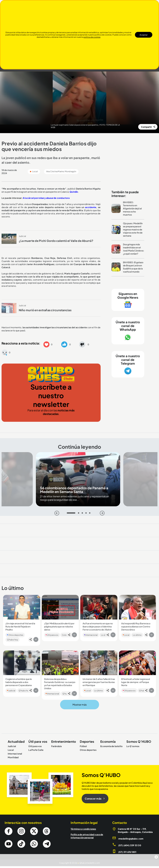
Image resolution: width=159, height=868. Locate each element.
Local (126, 635)
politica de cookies (92, 37)
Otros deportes (15, 635)
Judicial (22, 236)
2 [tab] (79, 514)
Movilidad (13, 757)
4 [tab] (87, 514)
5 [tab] (91, 514)
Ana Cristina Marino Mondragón (61, 171)
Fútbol (83, 746)
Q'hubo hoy (12, 640)
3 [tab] (83, 514)
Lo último (137, 635)
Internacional (91, 635)
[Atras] (57, 513)
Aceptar (144, 35)
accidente (90, 207)
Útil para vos (52, 635)
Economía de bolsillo (111, 746)
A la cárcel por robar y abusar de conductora (46, 198)
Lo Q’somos (133, 746)
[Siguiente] (102, 513)
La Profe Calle (36, 750)
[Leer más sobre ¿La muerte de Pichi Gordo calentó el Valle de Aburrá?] (9, 239)
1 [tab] (68, 514)
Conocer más (95, 799)
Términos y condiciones (83, 829)
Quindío (74, 192)
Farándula (57, 746)
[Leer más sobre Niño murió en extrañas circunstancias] (9, 308)
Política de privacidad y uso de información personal (87, 836)
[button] (46, 344)
